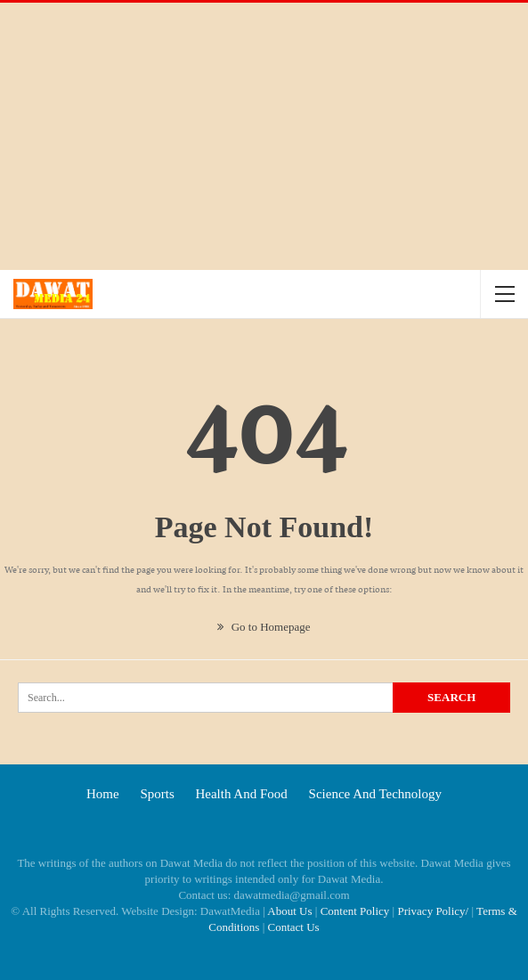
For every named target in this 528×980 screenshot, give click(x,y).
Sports (157, 794)
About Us (289, 911)
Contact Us (294, 927)
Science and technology (375, 794)
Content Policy (355, 911)
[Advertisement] (264, 136)
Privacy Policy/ (433, 911)
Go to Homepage (264, 627)
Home (103, 794)
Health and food (241, 794)
